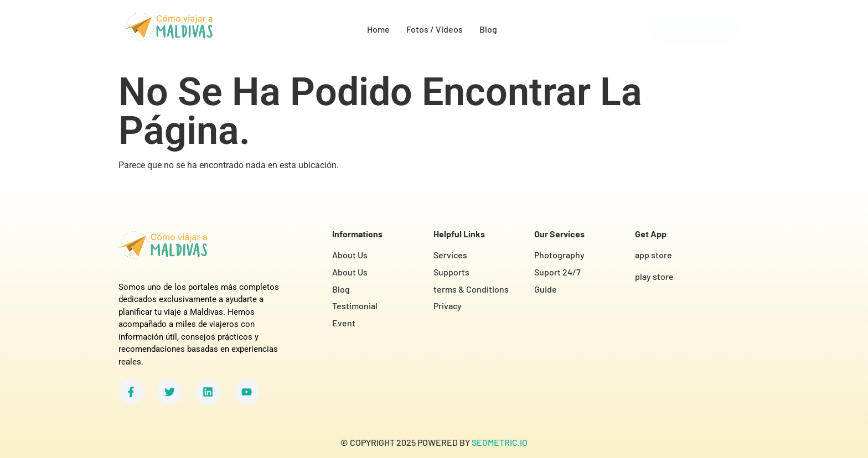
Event (344, 323)
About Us (350, 255)
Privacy (448, 306)
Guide (546, 289)
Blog (488, 29)
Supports (451, 272)
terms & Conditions (471, 289)
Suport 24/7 (557, 272)
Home (378, 29)
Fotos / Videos (435, 29)
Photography (559, 255)
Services (450, 255)
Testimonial (355, 306)
